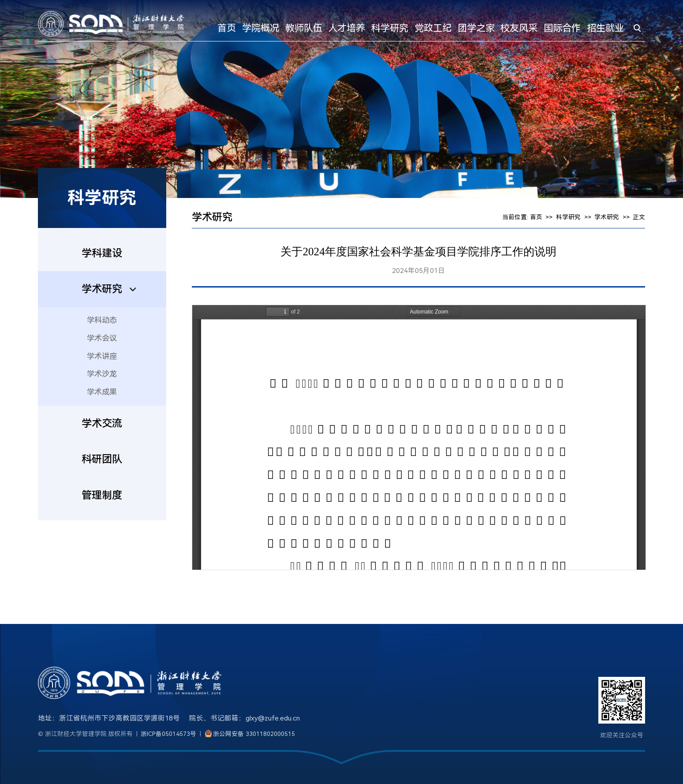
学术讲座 (102, 356)
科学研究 (390, 28)
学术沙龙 (102, 374)
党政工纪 (433, 28)
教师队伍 (304, 28)
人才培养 (347, 28)
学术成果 (102, 392)
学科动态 (102, 320)
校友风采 (519, 28)
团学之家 (476, 28)
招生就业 (605, 28)
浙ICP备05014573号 (168, 734)
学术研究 (607, 217)
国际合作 (562, 28)
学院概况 (261, 28)
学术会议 (102, 338)
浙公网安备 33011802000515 (254, 734)
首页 (227, 28)
